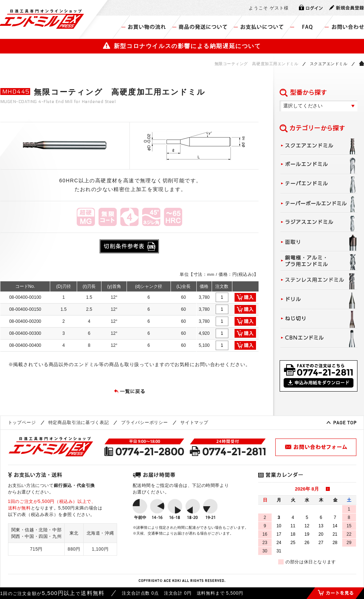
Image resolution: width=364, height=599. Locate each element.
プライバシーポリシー (144, 423)
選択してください (303, 106)
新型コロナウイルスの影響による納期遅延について (182, 46)
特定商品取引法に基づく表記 (79, 423)
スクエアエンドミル (329, 64)
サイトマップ (194, 423)
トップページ (22, 423)
